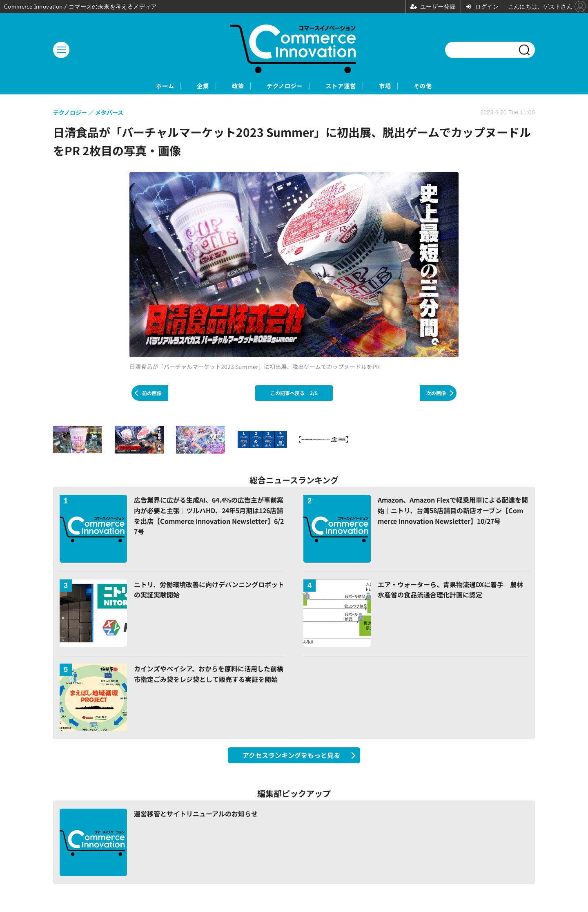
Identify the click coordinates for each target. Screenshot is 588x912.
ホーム (127, 86)
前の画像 (152, 394)
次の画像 (436, 394)
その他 (461, 86)
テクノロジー (284, 86)
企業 (177, 86)
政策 (223, 86)
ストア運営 (354, 86)
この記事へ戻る (294, 394)
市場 (411, 86)
